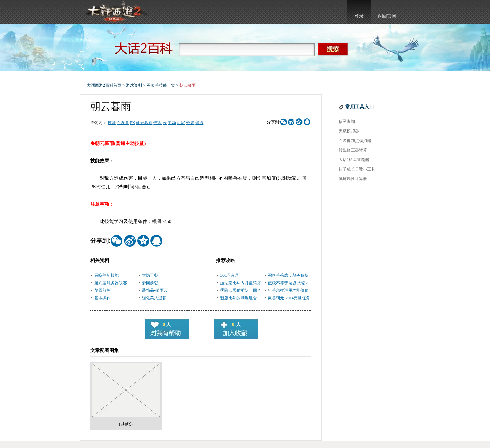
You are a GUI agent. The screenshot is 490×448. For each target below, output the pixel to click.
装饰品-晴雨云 (155, 290)
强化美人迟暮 (154, 298)
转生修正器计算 (353, 150)
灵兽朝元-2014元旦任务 (289, 298)
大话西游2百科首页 (104, 85)
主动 (172, 123)
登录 (359, 16)
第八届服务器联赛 (111, 283)
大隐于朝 (150, 275)
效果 (190, 123)
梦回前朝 (150, 283)
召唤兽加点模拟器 (355, 141)
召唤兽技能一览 (161, 85)
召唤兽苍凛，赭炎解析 (288, 275)
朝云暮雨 (144, 123)
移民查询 (347, 122)
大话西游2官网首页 (116, 12)
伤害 (158, 123)
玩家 (181, 123)
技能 (112, 123)
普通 (199, 123)
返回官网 (387, 16)
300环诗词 (229, 275)
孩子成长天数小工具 (357, 169)
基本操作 (102, 298)
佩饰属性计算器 (353, 179)
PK (133, 123)
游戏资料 (134, 85)
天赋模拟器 (349, 131)
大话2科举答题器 (354, 160)
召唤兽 (123, 123)
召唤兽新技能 (107, 275)
